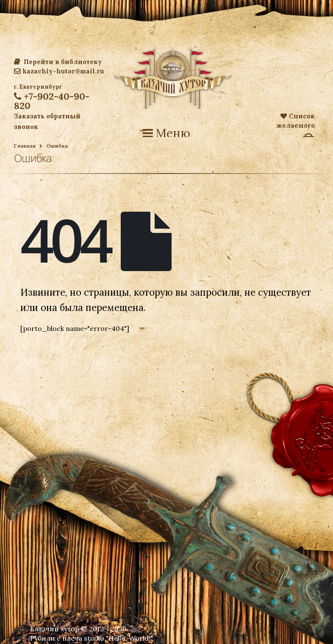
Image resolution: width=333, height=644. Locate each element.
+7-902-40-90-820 (52, 101)
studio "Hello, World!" (118, 638)
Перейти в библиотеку (58, 62)
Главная (25, 146)
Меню (166, 133)
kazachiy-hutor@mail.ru (59, 71)
